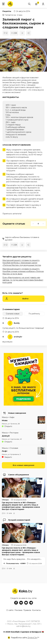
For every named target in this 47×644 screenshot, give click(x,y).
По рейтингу (34, 314)
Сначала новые (13, 314)
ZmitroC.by (32, 638)
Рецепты (7, 11)
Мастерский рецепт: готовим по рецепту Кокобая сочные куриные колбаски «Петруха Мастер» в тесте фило (23, 271)
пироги (35, 82)
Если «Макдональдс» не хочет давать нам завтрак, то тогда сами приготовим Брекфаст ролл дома (23, 280)
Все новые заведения (23, 465)
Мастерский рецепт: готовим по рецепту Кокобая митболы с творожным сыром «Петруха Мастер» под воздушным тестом (22, 263)
